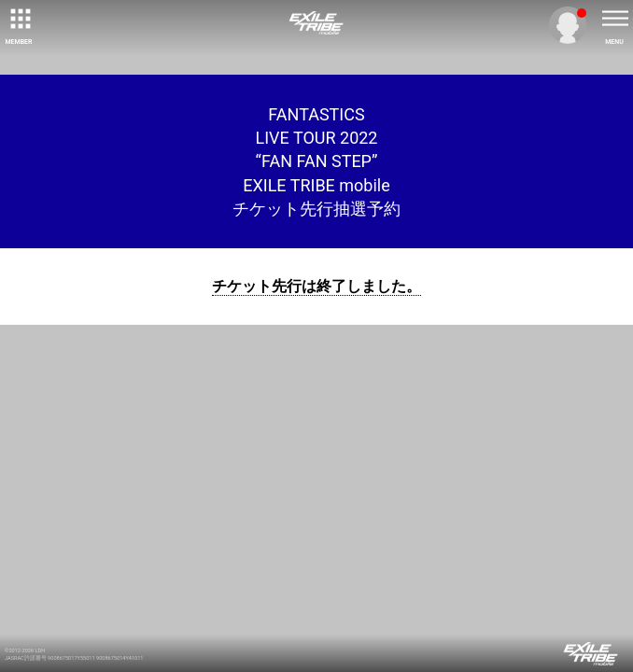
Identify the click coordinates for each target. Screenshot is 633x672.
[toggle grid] (19, 19)
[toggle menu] (614, 19)
